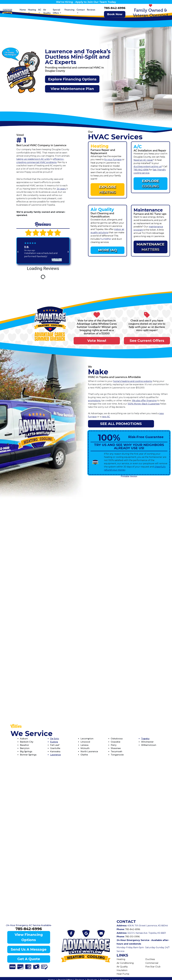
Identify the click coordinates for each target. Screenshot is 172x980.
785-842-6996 (115, 8)
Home (23, 10)
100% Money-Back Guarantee (144, 404)
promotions (94, 401)
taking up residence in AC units (33, 159)
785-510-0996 (132, 936)
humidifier (106, 239)
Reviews (91, 10)
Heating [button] (32, 10)
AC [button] (40, 10)
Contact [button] (81, 10)
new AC (106, 417)
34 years (61, 189)
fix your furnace (113, 160)
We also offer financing (144, 401)
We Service (32, 733)
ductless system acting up (148, 166)
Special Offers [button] (56, 11)
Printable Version (129, 476)
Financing (69, 10)
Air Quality (47, 11)
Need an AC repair (143, 160)
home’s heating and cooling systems (132, 381)
